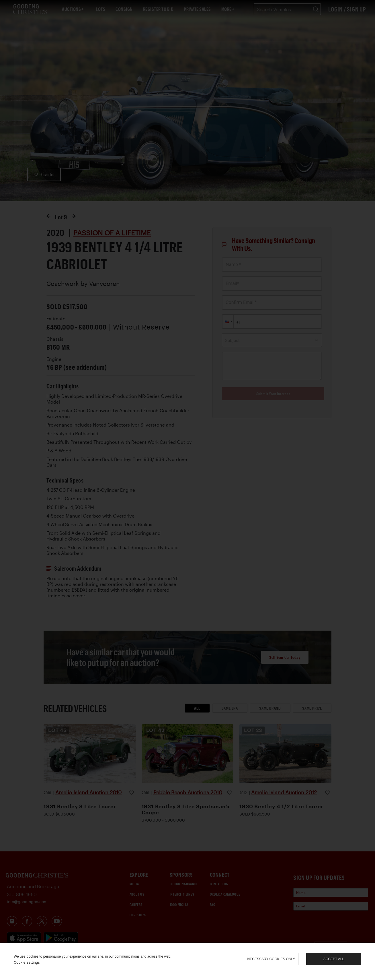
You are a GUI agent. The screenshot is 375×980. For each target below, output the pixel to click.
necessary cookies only (271, 959)
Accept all (334, 959)
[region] (187, 961)
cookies (33, 956)
